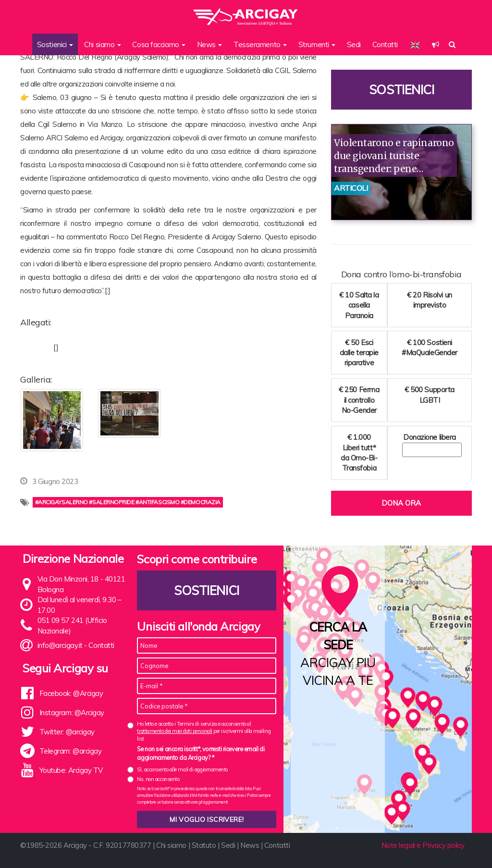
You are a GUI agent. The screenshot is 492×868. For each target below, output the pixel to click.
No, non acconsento (158, 779)
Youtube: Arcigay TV (71, 770)
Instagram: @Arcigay (72, 713)
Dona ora (401, 503)
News (250, 845)
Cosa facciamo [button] (159, 44)
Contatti (385, 44)
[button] (436, 44)
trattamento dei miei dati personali (174, 731)
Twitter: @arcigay (67, 732)
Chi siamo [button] (103, 44)
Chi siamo (171, 845)
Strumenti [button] (317, 44)
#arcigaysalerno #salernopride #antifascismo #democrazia (128, 502)
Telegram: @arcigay (71, 751)
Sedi (354, 44)
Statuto (204, 845)
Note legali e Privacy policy (423, 845)
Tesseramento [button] (260, 44)
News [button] (210, 44)
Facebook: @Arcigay (71, 693)
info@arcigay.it (60, 645)
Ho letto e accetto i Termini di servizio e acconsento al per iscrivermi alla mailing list (204, 731)
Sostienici (402, 90)
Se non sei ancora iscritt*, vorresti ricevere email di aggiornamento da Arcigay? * (201, 753)
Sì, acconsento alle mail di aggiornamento (182, 769)
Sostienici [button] (55, 44)
